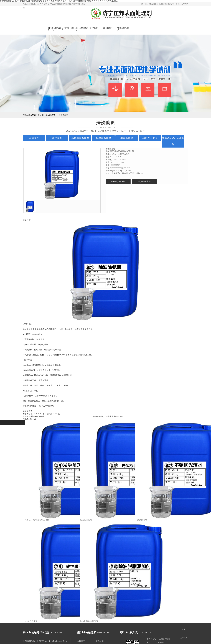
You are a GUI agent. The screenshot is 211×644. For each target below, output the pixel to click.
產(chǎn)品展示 (167, 4)
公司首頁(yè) (29, 641)
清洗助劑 (64, 115)
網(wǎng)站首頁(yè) (150, 4)
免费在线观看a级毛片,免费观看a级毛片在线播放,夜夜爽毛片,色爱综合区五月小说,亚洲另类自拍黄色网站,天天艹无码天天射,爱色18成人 (59, 1)
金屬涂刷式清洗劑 (37, 417)
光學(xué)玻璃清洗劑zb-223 (111, 417)
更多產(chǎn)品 (118, 181)
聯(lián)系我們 (182, 4)
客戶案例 (94, 28)
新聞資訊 (108, 28)
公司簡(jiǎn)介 (68, 29)
